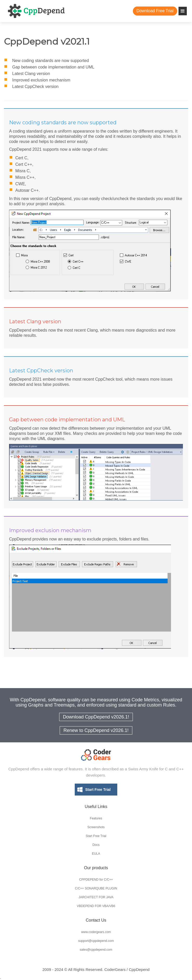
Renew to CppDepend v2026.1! (96, 730)
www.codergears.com (96, 932)
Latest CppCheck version (35, 87)
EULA (96, 854)
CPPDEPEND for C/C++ (96, 880)
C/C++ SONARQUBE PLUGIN (96, 888)
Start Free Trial (98, 790)
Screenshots (96, 827)
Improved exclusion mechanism (41, 80)
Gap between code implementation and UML (53, 67)
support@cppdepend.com (96, 941)
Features (96, 818)
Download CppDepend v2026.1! (96, 717)
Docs (96, 845)
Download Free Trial (155, 11)
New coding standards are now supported (50, 61)
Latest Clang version (31, 74)
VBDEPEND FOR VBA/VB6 (96, 906)
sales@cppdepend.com (96, 950)
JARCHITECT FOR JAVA (96, 897)
